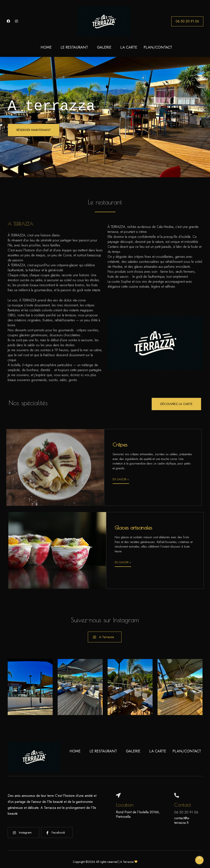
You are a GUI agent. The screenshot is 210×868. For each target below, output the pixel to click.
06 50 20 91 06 (186, 812)
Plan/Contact (158, 47)
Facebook (56, 833)
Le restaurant (74, 47)
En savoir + (121, 479)
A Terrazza (103, 637)
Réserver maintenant (34, 130)
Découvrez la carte (176, 404)
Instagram (22, 833)
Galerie (104, 47)
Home (46, 47)
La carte (129, 47)
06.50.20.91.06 (187, 21)
